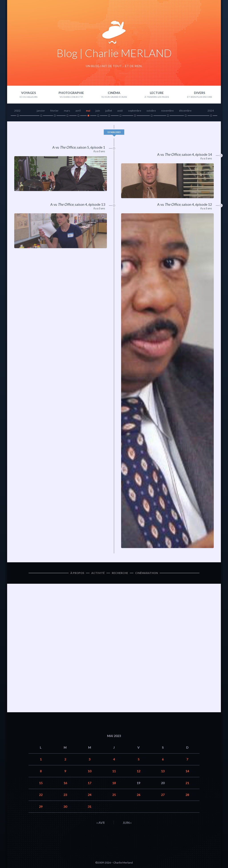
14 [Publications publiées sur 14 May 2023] (187, 771)
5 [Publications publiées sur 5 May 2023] (138, 759)
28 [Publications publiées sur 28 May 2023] (187, 795)
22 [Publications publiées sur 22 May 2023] (41, 795)
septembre (135, 111)
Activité (98, 573)
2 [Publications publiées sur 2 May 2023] (65, 759)
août (120, 111)
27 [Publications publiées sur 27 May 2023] (163, 795)
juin (98, 111)
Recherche (120, 573)
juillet (109, 111)
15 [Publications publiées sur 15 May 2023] (41, 783)
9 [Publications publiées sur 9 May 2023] (65, 771)
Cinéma (114, 93)
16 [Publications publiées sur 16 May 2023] (65, 783)
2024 (211, 111)
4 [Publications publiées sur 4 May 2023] (114, 759)
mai (88, 111)
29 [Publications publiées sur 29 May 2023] (41, 807)
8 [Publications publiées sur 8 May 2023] (41, 771)
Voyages (28, 93)
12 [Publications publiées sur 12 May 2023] (138, 771)
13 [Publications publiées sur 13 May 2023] (163, 771)
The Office (68, 147)
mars (67, 111)
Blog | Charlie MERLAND (114, 53)
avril (78, 111)
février (54, 111)
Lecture (157, 93)
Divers (199, 93)
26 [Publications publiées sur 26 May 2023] (138, 795)
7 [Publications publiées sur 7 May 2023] (187, 759)
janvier (41, 111)
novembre (167, 111)
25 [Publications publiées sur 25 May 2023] (114, 795)
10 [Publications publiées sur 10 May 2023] (90, 771)
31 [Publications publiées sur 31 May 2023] (90, 807)
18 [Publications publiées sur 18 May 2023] (114, 783)
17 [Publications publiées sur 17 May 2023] (90, 783)
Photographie (71, 93)
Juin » (127, 823)
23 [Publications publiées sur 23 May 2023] (65, 795)
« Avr (101, 823)
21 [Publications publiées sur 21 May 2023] (187, 783)
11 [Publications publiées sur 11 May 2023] (114, 771)
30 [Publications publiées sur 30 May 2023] (65, 807)
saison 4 (188, 154)
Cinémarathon (147, 573)
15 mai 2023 (114, 132)
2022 (17, 111)
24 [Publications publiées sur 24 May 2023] (90, 795)
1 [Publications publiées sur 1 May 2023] (41, 759)
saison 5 (83, 147)
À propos (77, 573)
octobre (151, 111)
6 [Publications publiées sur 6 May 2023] (163, 759)
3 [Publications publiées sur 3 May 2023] (90, 759)
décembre (185, 111)
